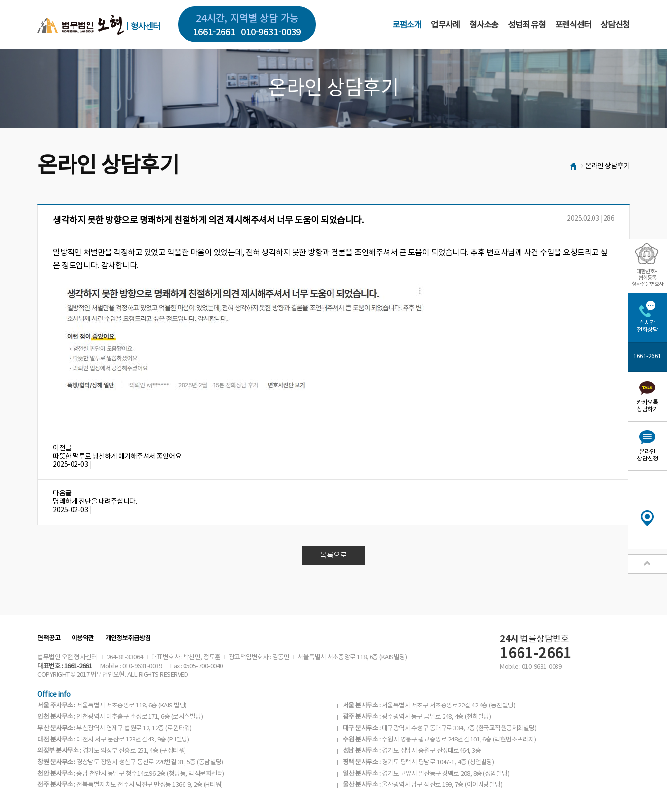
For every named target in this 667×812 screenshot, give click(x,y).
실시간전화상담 (647, 327)
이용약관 (83, 639)
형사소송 (484, 25)
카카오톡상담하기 (647, 406)
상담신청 (615, 25)
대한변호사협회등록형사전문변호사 (648, 278)
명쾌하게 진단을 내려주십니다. (95, 502)
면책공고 (49, 639)
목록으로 (333, 555)
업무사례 (445, 25)
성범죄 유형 (526, 25)
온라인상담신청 (647, 455)
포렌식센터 (573, 25)
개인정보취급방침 (128, 639)
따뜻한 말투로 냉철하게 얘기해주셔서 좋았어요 (117, 457)
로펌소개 (407, 25)
